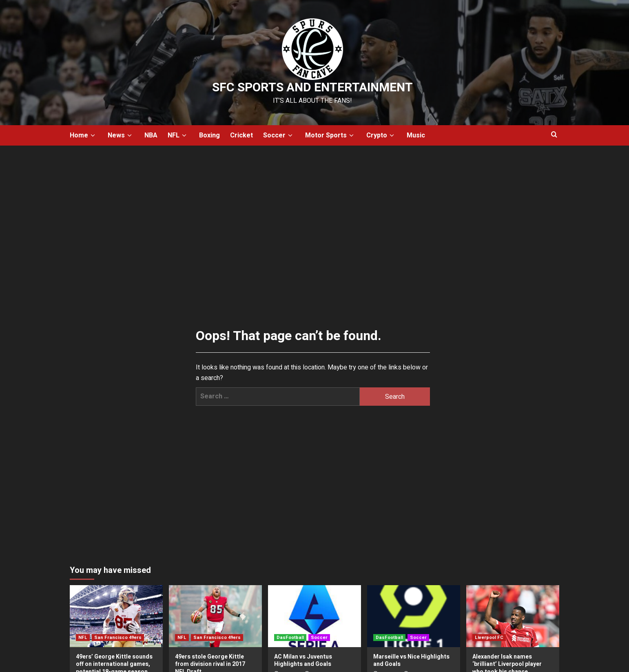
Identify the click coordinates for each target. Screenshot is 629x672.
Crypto (381, 135)
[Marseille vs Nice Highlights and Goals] (414, 616)
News (121, 135)
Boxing (209, 135)
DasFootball (290, 638)
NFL (178, 135)
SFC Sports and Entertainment (312, 88)
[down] (93, 136)
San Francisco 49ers (118, 638)
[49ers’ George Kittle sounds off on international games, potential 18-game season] (116, 616)
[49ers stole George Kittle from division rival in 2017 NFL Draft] (215, 616)
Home (84, 135)
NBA (151, 135)
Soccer (279, 135)
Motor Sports (331, 135)
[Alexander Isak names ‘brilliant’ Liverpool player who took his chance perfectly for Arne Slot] (513, 616)
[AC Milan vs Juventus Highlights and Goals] (314, 616)
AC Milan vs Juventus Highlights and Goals (303, 660)
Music (416, 135)
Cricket (241, 135)
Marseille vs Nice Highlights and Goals (411, 660)
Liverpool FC (489, 638)
